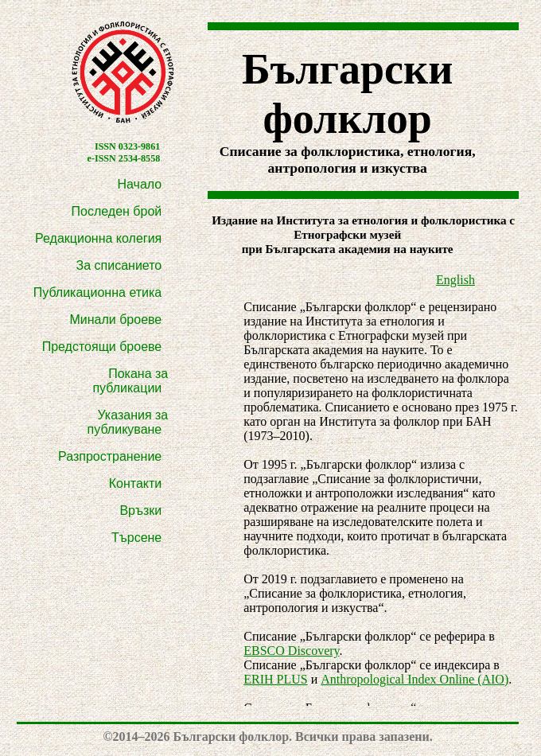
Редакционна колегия (98, 238)
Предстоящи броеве (102, 347)
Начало (140, 184)
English (455, 280)
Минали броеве (115, 320)
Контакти (136, 483)
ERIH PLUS (275, 679)
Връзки (140, 510)
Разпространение (110, 456)
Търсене (136, 538)
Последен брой (117, 211)
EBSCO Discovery (291, 651)
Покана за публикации (130, 381)
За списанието (119, 265)
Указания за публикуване (128, 422)
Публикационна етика (98, 292)
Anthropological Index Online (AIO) (415, 679)
